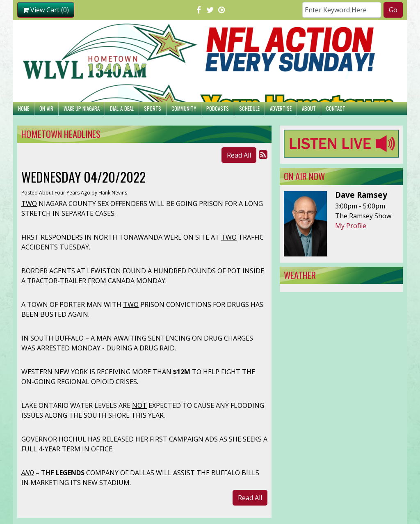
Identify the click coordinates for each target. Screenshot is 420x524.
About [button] (309, 109)
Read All (239, 155)
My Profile (351, 226)
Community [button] (184, 109)
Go (393, 10)
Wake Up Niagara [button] (82, 109)
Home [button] (24, 109)
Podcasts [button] (218, 109)
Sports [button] (153, 109)
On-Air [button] (46, 109)
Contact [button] (336, 109)
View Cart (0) (46, 10)
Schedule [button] (249, 109)
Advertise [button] (281, 109)
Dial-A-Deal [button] (122, 109)
